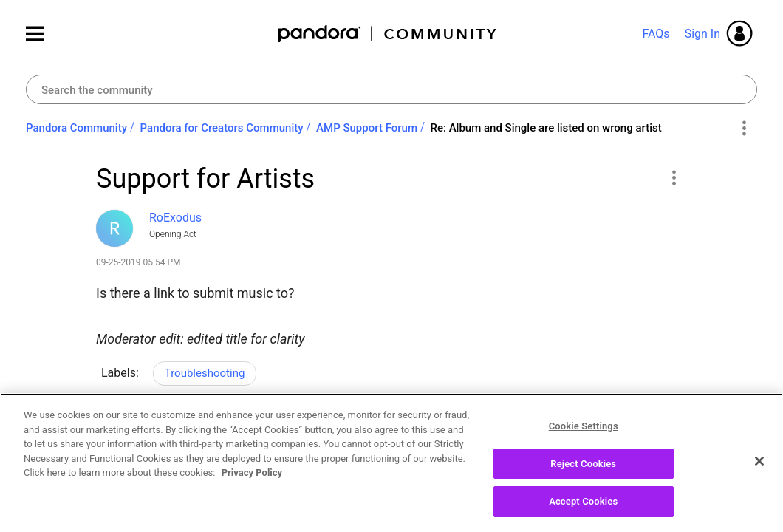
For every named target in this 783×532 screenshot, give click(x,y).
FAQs (656, 34)
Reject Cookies (583, 470)
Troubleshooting (205, 373)
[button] (673, 177)
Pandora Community (388, 34)
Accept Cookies (583, 509)
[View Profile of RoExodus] (175, 218)
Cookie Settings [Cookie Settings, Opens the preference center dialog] (584, 433)
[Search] (391, 89)
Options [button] (743, 129)
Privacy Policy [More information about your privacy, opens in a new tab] (252, 479)
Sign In (702, 34)
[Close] (759, 468)
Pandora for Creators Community (222, 128)
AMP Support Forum (367, 128)
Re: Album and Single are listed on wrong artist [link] (546, 128)
